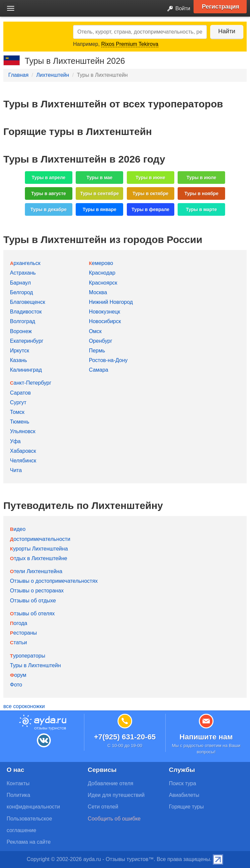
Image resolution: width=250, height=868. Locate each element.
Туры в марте (201, 209)
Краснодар (102, 273)
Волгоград (23, 321)
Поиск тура (183, 783)
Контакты (18, 783)
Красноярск (103, 283)
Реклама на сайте (29, 842)
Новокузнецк (105, 312)
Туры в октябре (150, 193)
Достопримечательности (40, 539)
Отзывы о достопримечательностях (54, 581)
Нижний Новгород (111, 302)
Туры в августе (49, 193)
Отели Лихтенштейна (36, 571)
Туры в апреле (49, 178)
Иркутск (20, 351)
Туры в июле (201, 178)
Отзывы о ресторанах (37, 591)
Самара (99, 370)
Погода (19, 623)
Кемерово (101, 263)
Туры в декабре (49, 209)
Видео (18, 529)
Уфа (15, 441)
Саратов (20, 393)
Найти (227, 31)
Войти (177, 9)
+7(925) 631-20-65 (125, 737)
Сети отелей (103, 807)
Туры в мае (100, 178)
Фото (16, 685)
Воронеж (21, 331)
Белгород (21, 292)
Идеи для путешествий (116, 795)
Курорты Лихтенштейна (39, 549)
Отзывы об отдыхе (33, 601)
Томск (17, 412)
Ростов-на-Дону (108, 360)
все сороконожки (24, 706)
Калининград (26, 370)
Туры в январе (100, 209)
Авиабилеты (184, 795)
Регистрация (221, 7)
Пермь (97, 351)
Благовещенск (28, 302)
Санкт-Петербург (31, 383)
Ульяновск (23, 431)
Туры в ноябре (201, 193)
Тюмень (20, 422)
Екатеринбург (27, 341)
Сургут (18, 402)
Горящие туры (186, 807)
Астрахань (23, 273)
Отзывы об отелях (32, 614)
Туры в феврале (150, 209)
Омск (95, 331)
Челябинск (23, 461)
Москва (98, 292)
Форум (18, 675)
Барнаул (20, 283)
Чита (16, 470)
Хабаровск (23, 451)
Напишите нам (206, 737)
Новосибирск (105, 321)
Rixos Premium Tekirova (130, 44)
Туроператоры (28, 656)
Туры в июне (151, 178)
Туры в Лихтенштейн (35, 665)
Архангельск (25, 263)
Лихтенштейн (53, 75)
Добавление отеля (110, 783)
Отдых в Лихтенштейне (39, 558)
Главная (18, 75)
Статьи (18, 642)
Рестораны (23, 633)
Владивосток (26, 312)
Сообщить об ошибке (114, 819)
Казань (18, 360)
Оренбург (101, 341)
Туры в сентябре (99, 193)
